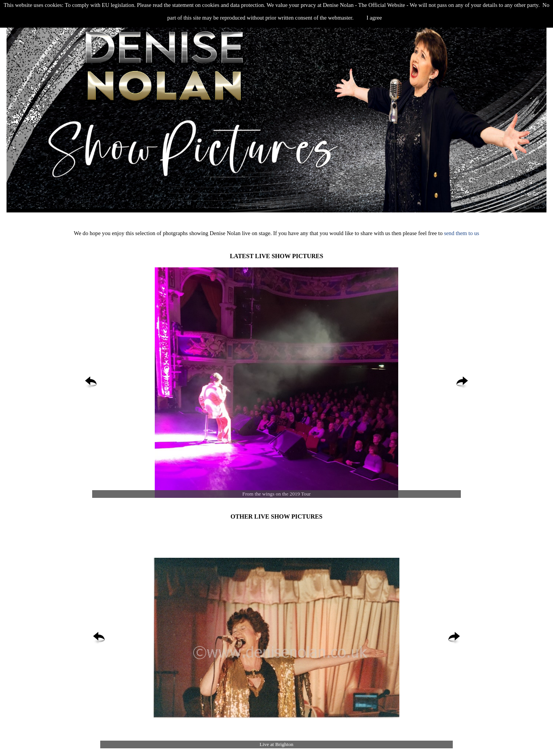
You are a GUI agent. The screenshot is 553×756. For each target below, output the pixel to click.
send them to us (461, 233)
